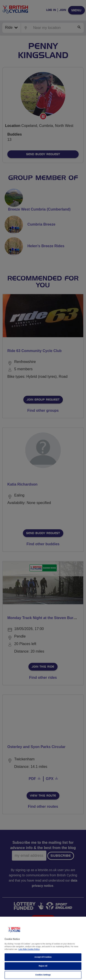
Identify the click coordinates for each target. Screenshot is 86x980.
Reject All (43, 966)
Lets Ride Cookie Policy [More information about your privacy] (29, 949)
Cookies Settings (43, 975)
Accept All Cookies (43, 957)
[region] (43, 948)
